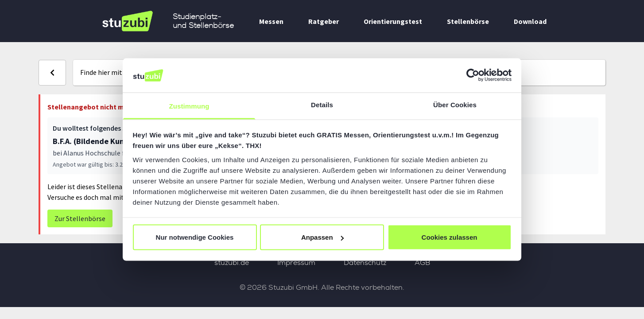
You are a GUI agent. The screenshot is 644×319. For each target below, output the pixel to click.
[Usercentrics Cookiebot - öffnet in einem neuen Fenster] (473, 75)
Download (530, 21)
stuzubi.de (232, 263)
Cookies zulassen (450, 237)
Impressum (296, 263)
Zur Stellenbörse (80, 218)
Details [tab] (322, 104)
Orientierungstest (393, 21)
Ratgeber (324, 21)
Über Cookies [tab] (455, 104)
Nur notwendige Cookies (195, 237)
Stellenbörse (468, 21)
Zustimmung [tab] (189, 106)
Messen (271, 21)
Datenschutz (365, 263)
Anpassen (322, 237)
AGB (422, 263)
